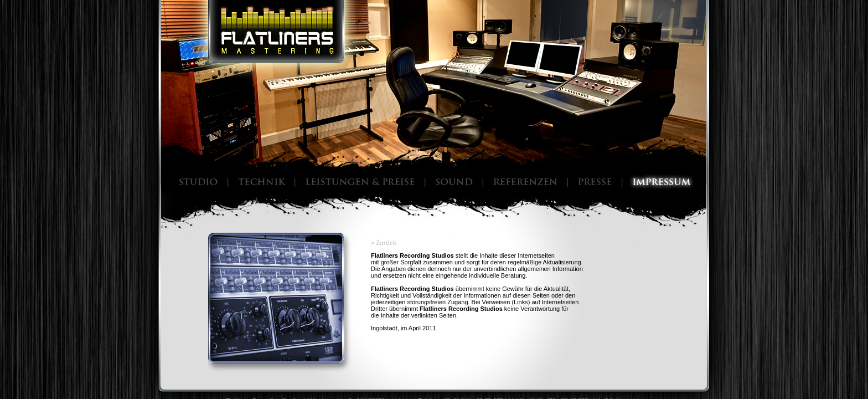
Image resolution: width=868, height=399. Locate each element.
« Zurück (384, 243)
